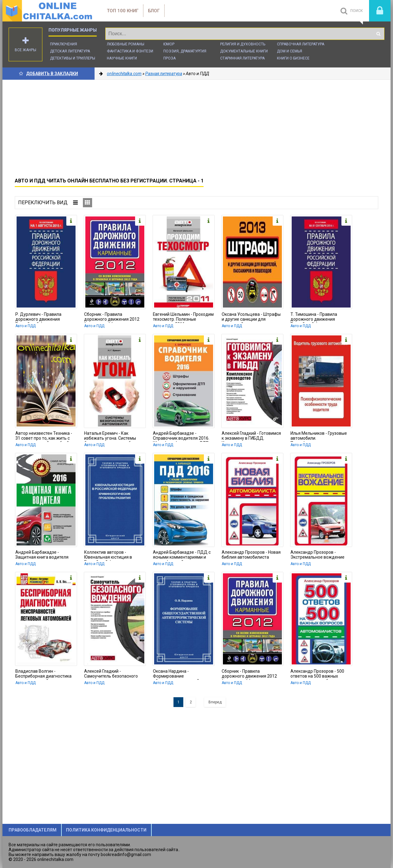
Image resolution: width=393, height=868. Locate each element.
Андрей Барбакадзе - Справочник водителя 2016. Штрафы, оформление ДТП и (182, 436)
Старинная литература (242, 58)
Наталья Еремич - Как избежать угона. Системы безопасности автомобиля (111, 436)
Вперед (215, 702)
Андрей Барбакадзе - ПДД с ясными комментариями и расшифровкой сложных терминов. (182, 555)
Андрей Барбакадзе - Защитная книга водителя (42, 555)
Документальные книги (244, 51)
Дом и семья (290, 51)
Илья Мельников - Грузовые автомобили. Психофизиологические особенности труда (319, 436)
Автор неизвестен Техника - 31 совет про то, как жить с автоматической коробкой (44, 436)
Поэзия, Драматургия (185, 51)
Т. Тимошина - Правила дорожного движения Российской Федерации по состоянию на (317, 317)
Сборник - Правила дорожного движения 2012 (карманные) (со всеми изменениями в (112, 317)
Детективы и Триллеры (73, 58)
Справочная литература (301, 44)
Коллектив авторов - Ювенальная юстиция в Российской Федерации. (109, 555)
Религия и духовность (243, 44)
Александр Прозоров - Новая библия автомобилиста (251, 555)
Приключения (64, 44)
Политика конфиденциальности (106, 830)
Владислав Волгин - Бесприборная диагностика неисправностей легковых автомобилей (43, 674)
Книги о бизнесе (293, 58)
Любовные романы (126, 44)
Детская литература (70, 51)
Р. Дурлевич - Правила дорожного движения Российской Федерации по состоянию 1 (42, 317)
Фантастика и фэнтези (130, 51)
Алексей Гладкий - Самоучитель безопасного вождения (111, 674)
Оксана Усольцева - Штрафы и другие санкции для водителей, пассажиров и (251, 317)
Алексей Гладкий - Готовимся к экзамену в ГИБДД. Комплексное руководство (251, 436)
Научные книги (122, 58)
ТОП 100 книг (123, 11)
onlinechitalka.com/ (49, 11)
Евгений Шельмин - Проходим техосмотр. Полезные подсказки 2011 (183, 317)
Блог (154, 11)
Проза (169, 58)
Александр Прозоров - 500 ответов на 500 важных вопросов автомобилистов (318, 674)
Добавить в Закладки (49, 74)
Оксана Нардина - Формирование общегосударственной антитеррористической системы (176, 674)
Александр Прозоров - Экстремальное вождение (317, 555)
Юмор (169, 44)
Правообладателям (33, 830)
